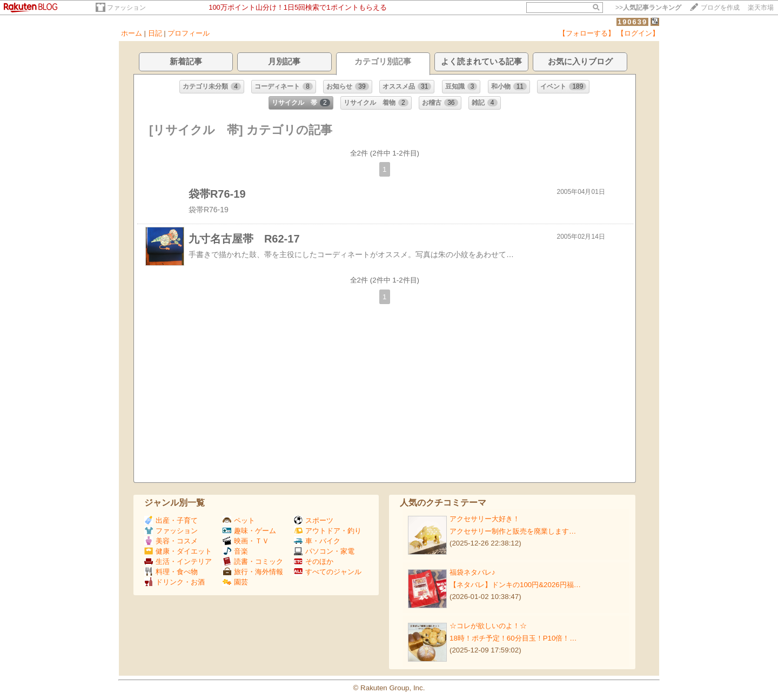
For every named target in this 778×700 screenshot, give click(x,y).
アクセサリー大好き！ (485, 519)
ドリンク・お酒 (175, 582)
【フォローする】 (587, 33)
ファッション (126, 8)
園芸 (235, 582)
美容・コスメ (171, 541)
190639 (632, 22)
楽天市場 (761, 8)
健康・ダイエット (178, 551)
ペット (239, 520)
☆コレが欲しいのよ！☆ (488, 626)
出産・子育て (171, 520)
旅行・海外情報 (253, 572)
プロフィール (189, 33)
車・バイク (317, 541)
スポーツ (314, 520)
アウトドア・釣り (328, 531)
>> (648, 8)
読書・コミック (253, 561)
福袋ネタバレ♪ (472, 572)
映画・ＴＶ (246, 541)
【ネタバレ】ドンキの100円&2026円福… (515, 585)
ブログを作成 (720, 8)
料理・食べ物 (171, 572)
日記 (155, 33)
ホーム (132, 33)
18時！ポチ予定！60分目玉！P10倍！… (513, 638)
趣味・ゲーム (249, 531)
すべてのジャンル (328, 572)
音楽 (235, 551)
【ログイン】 (638, 33)
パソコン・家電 (324, 551)
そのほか (314, 561)
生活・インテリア (178, 561)
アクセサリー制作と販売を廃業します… (513, 531)
